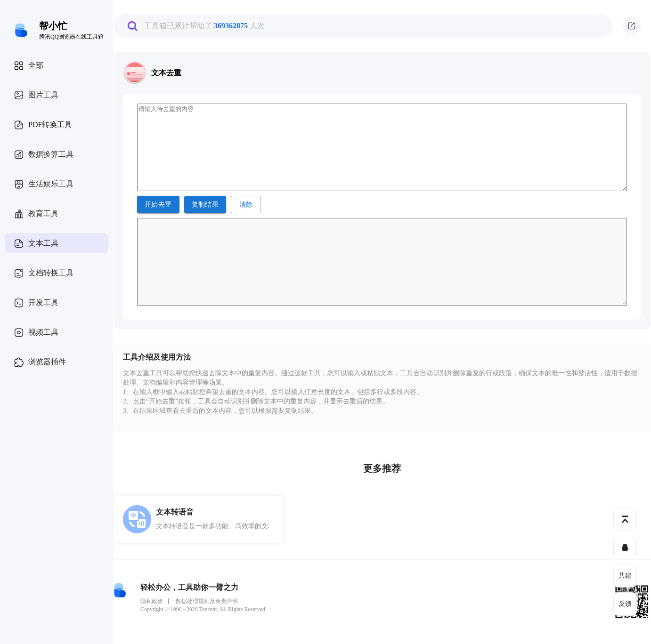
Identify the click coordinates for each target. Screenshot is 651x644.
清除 (246, 205)
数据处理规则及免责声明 (207, 601)
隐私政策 (152, 601)
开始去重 (158, 205)
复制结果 (205, 205)
